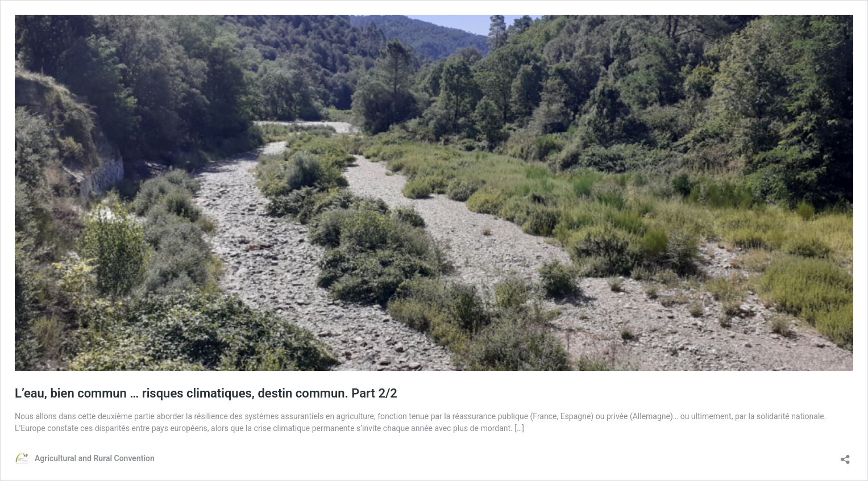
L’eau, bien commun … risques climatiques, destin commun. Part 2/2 (206, 393)
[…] (519, 428)
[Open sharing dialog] (845, 456)
